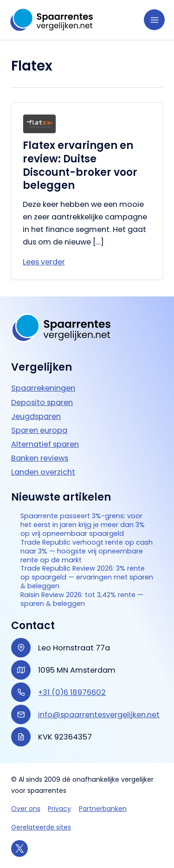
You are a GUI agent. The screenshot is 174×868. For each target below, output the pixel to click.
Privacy (59, 809)
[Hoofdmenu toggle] (154, 20)
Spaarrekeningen (43, 388)
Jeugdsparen (36, 416)
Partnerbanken (103, 809)
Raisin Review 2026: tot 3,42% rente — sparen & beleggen (82, 599)
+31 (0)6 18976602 (72, 692)
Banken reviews (40, 458)
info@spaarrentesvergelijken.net (99, 715)
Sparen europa (39, 430)
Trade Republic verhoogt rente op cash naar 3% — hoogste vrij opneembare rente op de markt (87, 551)
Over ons (26, 809)
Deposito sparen (42, 402)
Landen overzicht (43, 472)
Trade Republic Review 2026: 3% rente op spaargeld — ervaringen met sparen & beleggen (87, 577)
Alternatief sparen (45, 444)
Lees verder (44, 262)
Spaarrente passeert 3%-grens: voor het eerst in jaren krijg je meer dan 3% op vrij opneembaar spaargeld (83, 525)
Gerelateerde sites (41, 827)
